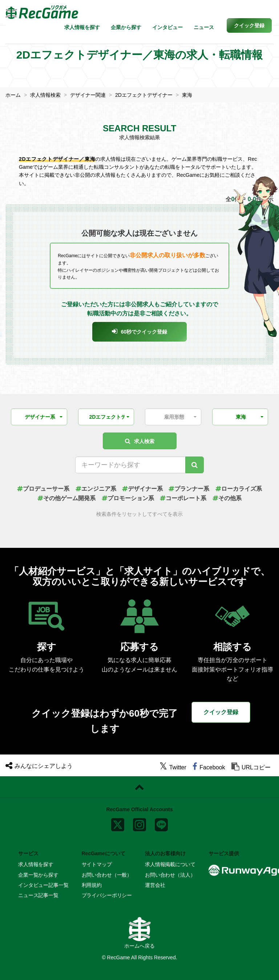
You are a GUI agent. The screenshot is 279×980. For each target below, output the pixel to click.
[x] (118, 823)
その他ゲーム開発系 (66, 498)
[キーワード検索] (195, 465)
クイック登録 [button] (221, 712)
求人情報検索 (45, 95)
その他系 (227, 498)
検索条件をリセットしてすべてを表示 (139, 514)
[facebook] (209, 767)
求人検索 (140, 441)
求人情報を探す (82, 27)
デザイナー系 (142, 489)
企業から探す (126, 27)
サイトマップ (97, 864)
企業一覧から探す (38, 875)
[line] (161, 823)
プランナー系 (189, 489)
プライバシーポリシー (107, 895)
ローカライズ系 (239, 489)
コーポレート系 (183, 498)
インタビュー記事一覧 (43, 885)
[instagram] (139, 823)
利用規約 (92, 885)
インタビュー (167, 27)
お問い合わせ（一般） (107, 875)
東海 (187, 95)
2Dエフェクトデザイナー (144, 95)
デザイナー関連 (88, 95)
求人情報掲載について (170, 864)
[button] (249, 25)
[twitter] (173, 767)
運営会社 (155, 885)
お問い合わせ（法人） (170, 875)
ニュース (204, 27)
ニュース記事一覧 (38, 895)
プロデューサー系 (43, 489)
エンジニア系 (96, 489)
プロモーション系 (128, 498)
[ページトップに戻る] (139, 787)
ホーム (13, 95)
